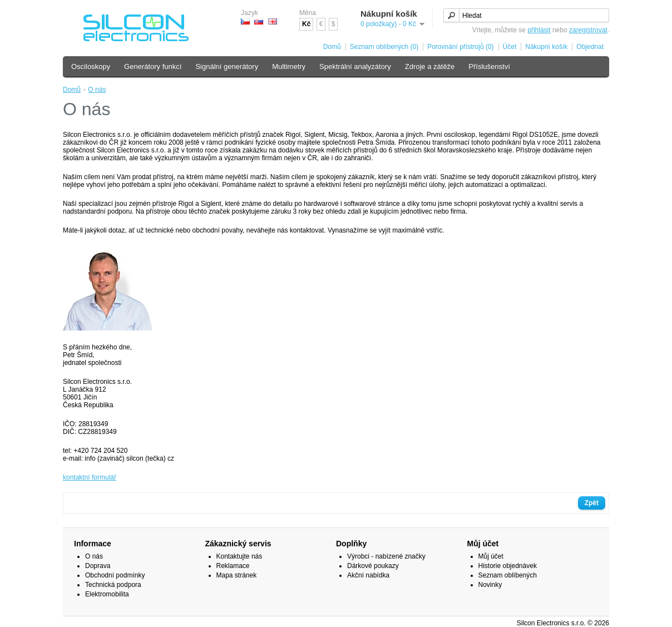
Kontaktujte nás (239, 556)
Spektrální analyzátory (355, 66)
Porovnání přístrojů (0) (460, 47)
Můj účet (491, 556)
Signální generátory (227, 66)
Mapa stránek (237, 575)
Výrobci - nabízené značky (386, 556)
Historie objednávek (508, 566)
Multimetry (289, 66)
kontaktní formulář (90, 477)
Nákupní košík (546, 47)
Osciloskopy (91, 66)
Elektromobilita (107, 594)
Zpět (592, 503)
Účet (510, 47)
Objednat (590, 47)
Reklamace (233, 566)
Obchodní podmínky (115, 575)
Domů (332, 47)
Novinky (490, 585)
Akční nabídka (368, 575)
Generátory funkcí (153, 66)
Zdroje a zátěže (430, 66)
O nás (97, 90)
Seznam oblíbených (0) (384, 47)
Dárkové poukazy (373, 566)
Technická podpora (113, 585)
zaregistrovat (588, 30)
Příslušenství (489, 66)
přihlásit (539, 30)
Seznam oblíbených (508, 575)
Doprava (98, 566)
